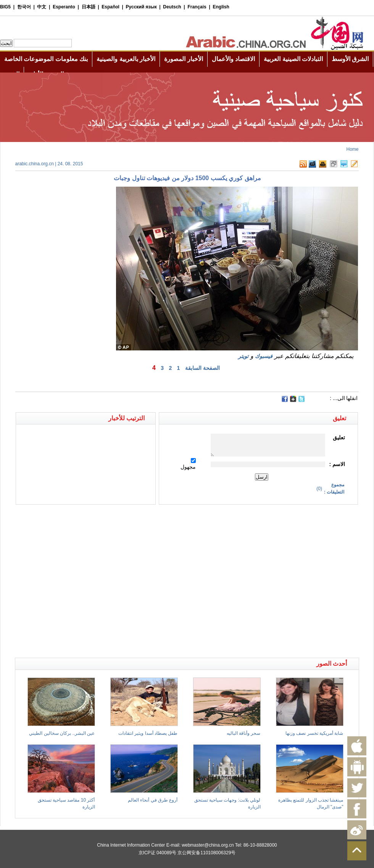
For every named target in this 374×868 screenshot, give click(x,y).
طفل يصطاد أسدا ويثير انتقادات (148, 733)
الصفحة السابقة (202, 368)
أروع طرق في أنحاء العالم (153, 800)
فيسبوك (264, 356)
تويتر (243, 356)
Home (352, 149)
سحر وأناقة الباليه (244, 733)
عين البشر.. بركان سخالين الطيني (62, 733)
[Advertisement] (73, 581)
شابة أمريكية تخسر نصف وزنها (314, 733)
